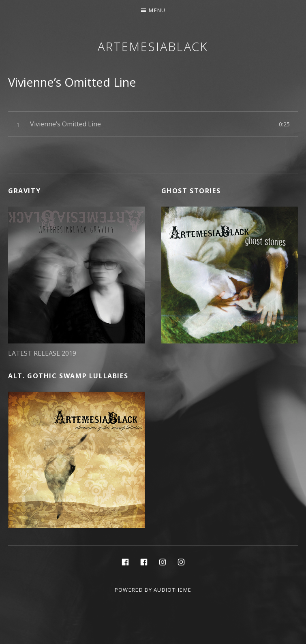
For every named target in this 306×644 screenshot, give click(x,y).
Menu (157, 10)
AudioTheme (172, 590)
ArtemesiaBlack (153, 46)
